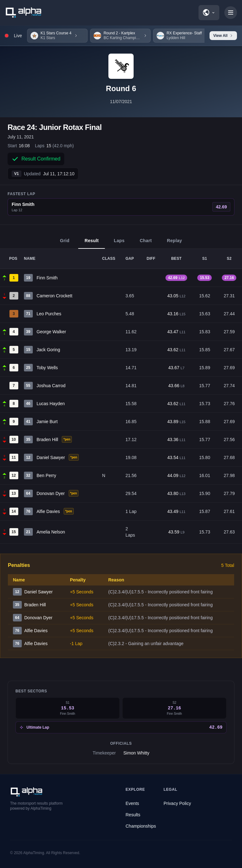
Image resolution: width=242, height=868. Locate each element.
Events (133, 803)
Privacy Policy (177, 803)
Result (92, 243)
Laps (119, 243)
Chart (146, 243)
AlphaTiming (34, 853)
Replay (175, 243)
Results (133, 815)
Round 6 (121, 88)
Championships (141, 826)
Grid (65, 243)
